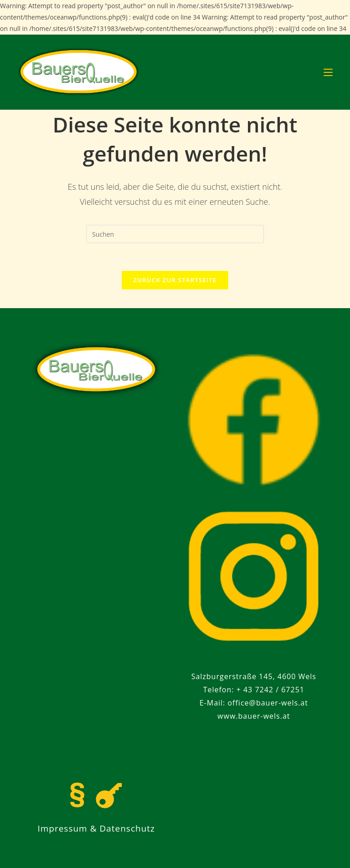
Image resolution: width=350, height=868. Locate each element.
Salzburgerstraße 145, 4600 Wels (254, 676)
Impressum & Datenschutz (96, 828)
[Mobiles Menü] (328, 72)
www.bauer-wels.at (254, 716)
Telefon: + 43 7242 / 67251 (254, 690)
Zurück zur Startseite (175, 280)
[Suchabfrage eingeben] (175, 234)
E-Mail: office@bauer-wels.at (254, 703)
